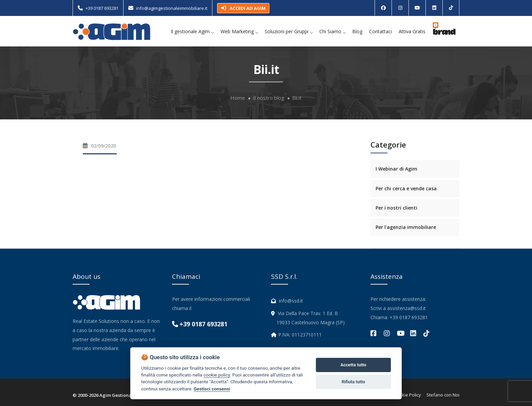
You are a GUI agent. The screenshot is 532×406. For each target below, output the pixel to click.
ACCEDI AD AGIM (243, 8)
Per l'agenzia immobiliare (406, 227)
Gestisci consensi (212, 389)
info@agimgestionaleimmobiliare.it (172, 8)
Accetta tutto (353, 365)
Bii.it (297, 98)
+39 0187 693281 (102, 8)
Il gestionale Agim (192, 31)
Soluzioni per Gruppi (289, 31)
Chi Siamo (332, 31)
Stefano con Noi (443, 395)
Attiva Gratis (412, 31)
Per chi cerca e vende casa (406, 188)
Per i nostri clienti (396, 208)
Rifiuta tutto (353, 382)
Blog (357, 31)
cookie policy (216, 375)
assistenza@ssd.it (406, 308)
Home (238, 98)
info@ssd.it (291, 301)
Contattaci (381, 31)
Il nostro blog (269, 98)
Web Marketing (239, 31)
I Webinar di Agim (396, 169)
